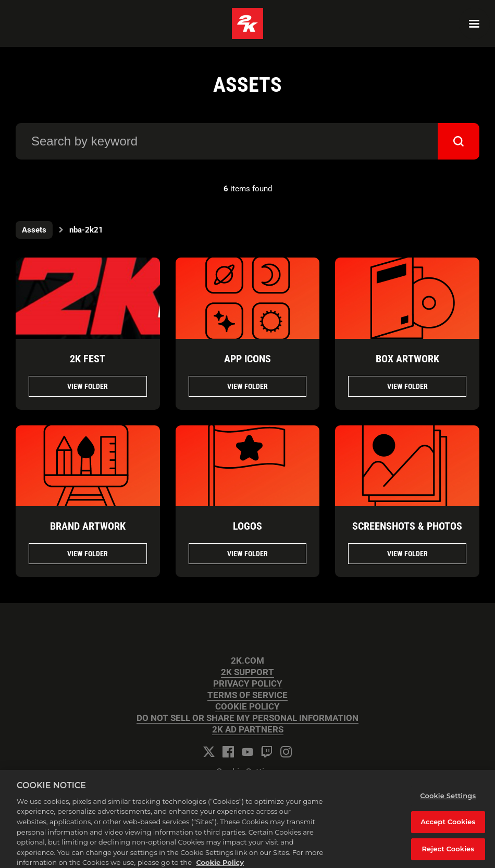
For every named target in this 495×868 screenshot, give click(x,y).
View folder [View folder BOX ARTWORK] (407, 386)
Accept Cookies (448, 826)
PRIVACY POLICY (248, 684)
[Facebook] (228, 752)
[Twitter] (209, 752)
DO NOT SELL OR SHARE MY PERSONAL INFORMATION (247, 718)
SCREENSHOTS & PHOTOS (407, 526)
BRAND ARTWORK (88, 526)
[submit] (459, 141)
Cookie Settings (247, 772)
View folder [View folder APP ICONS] (247, 386)
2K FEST (88, 359)
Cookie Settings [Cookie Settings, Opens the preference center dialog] (448, 800)
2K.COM (247, 661)
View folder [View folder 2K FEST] (88, 386)
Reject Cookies (448, 853)
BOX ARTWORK (407, 359)
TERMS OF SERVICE (247, 695)
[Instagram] (286, 752)
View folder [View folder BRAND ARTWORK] (88, 554)
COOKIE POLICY (247, 707)
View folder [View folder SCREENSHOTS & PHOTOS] (407, 554)
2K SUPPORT (247, 672)
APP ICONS (247, 359)
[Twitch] (267, 752)
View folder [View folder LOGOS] (247, 554)
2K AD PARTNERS (248, 730)
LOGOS (247, 526)
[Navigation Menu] (474, 23)
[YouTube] (247, 752)
